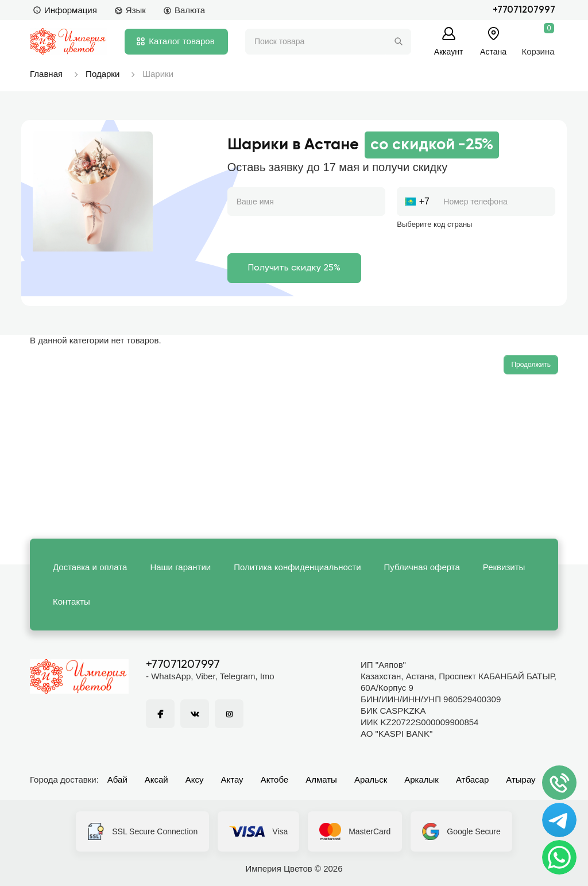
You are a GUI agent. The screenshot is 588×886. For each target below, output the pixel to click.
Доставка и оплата (90, 567)
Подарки (102, 74)
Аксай (156, 779)
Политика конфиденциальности (297, 567)
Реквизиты (504, 567)
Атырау (521, 779)
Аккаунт (449, 51)
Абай (117, 779)
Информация (65, 10)
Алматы (321, 779)
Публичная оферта (422, 567)
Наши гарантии (180, 567)
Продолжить (531, 365)
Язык (130, 10)
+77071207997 (524, 10)
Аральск (371, 779)
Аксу (195, 779)
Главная (46, 74)
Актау (232, 779)
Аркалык (421, 779)
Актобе (275, 779)
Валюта (184, 10)
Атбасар (472, 779)
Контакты (71, 601)
